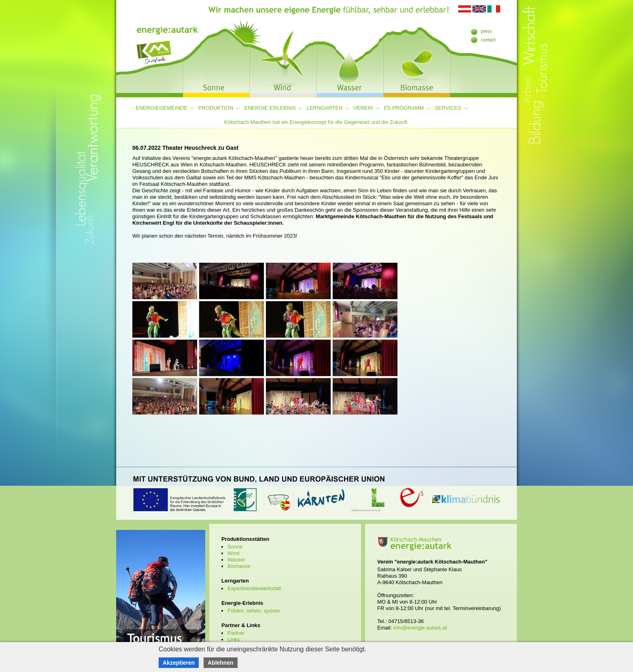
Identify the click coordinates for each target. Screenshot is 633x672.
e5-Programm (404, 108)
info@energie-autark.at (420, 628)
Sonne (235, 547)
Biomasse (239, 566)
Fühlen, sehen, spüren (254, 611)
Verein (363, 108)
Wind (234, 553)
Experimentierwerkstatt (254, 588)
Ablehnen (221, 663)
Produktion (216, 108)
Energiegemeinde (161, 108)
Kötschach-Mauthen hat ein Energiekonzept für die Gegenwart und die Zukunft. (316, 122)
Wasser (236, 560)
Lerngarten (325, 108)
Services (448, 108)
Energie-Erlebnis (270, 108)
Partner (236, 633)
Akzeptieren (179, 663)
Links (234, 639)
